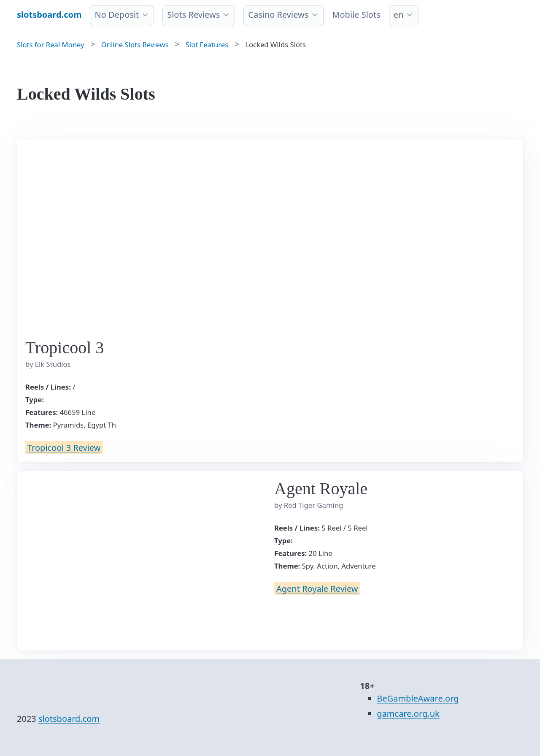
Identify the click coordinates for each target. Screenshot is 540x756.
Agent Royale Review (317, 588)
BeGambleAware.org (418, 698)
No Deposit (117, 15)
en (399, 15)
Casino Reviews (278, 15)
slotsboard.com (69, 719)
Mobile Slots (356, 15)
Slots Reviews (193, 15)
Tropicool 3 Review (64, 447)
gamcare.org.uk (408, 714)
